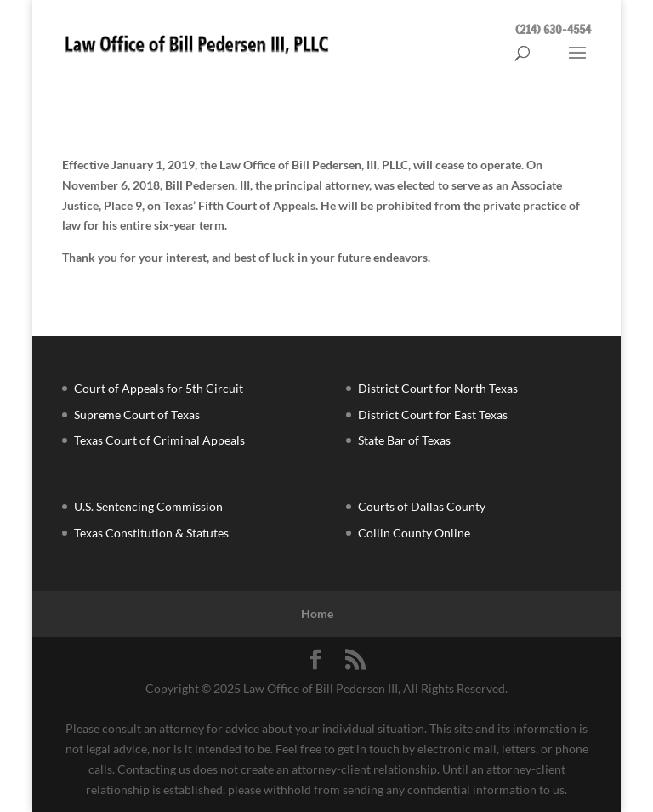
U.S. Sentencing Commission (148, 506)
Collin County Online (414, 533)
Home (317, 613)
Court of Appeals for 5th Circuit (159, 388)
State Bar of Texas (404, 440)
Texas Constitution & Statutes (151, 533)
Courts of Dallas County (422, 506)
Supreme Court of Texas (137, 415)
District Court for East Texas (433, 415)
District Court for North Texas (438, 388)
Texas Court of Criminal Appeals (159, 440)
